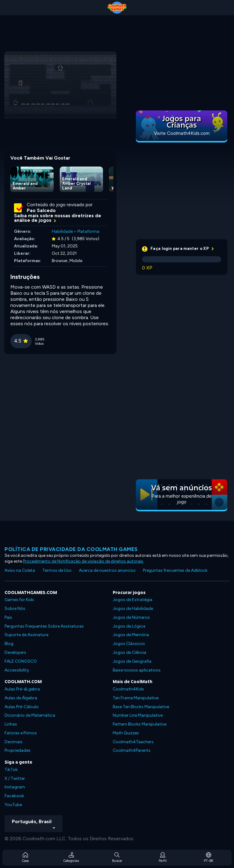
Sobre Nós (15, 609)
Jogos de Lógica (129, 626)
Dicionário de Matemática (30, 715)
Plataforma (88, 231)
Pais (8, 617)
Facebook (14, 796)
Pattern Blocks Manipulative (140, 724)
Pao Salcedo (41, 211)
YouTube (13, 805)
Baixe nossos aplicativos (137, 670)
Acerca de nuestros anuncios (107, 570)
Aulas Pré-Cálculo (22, 707)
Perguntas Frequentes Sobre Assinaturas (44, 626)
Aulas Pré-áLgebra (22, 689)
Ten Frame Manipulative (136, 698)
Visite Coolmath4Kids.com (182, 133)
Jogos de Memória (131, 635)
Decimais (14, 742)
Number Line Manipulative (138, 715)
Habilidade (62, 231)
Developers (15, 652)
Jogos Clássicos (129, 644)
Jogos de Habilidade (133, 609)
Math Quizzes (126, 733)
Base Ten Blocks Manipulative (141, 707)
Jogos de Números (131, 617)
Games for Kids (19, 600)
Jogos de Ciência (129, 652)
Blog (9, 644)
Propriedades (18, 750)
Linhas (11, 724)
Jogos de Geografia (132, 661)
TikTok (11, 770)
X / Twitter (15, 778)
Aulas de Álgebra (21, 698)
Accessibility (17, 670)
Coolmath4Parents (132, 750)
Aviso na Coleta (20, 570)
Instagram (15, 787)
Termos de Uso (57, 570)
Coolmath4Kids (128, 689)
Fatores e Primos (21, 733)
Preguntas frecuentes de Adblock (175, 570)
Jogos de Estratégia (133, 600)
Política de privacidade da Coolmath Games (71, 549)
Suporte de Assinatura (27, 635)
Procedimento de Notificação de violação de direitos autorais (83, 561)
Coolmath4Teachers (133, 742)
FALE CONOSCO (21, 661)
